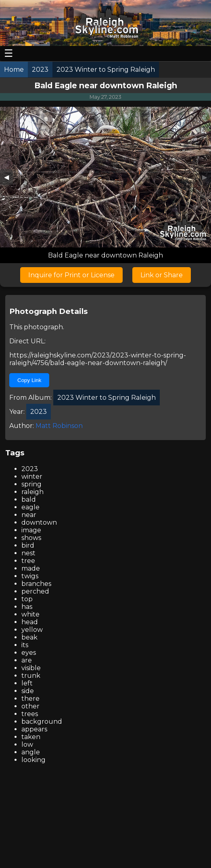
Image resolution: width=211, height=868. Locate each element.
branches (36, 584)
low (27, 744)
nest (28, 553)
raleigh (32, 492)
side (28, 691)
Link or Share (162, 275)
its (25, 645)
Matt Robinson (59, 426)
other (30, 706)
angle (31, 752)
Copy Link (29, 380)
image (31, 530)
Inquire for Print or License (71, 275)
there (30, 699)
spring (31, 484)
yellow (32, 630)
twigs (30, 576)
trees (30, 714)
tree (28, 561)
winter (32, 477)
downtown (39, 522)
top (27, 599)
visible (31, 668)
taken (31, 737)
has (27, 607)
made (31, 568)
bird (28, 545)
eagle (30, 507)
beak (29, 637)
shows (31, 538)
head (30, 622)
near (29, 515)
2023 (30, 469)
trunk (31, 676)
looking (33, 760)
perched (35, 591)
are (27, 660)
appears (34, 729)
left (27, 683)
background (42, 722)
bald (29, 499)
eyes (29, 653)
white (30, 614)
